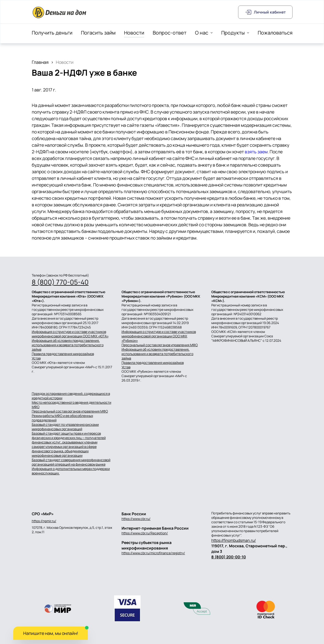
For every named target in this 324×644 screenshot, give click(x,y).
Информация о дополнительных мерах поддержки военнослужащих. (71, 471)
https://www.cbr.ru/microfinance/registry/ (153, 553)
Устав (36, 358)
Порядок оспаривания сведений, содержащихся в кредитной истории (71, 396)
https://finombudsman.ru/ (234, 540)
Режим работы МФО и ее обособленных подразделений (62, 418)
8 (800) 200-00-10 (229, 557)
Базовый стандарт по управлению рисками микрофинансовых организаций (65, 427)
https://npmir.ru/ (44, 521)
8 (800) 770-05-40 (60, 282)
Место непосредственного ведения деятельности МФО (72, 405)
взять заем (256, 152)
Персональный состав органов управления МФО (160, 345)
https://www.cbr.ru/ (136, 519)
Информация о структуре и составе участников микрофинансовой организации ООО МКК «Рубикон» (159, 336)
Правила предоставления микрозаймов (63, 354)
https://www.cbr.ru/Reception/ (145, 533)
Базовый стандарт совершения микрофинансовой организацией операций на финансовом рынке (71, 462)
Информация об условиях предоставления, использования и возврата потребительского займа (68, 345)
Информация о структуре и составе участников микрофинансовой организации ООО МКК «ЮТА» (70, 334)
